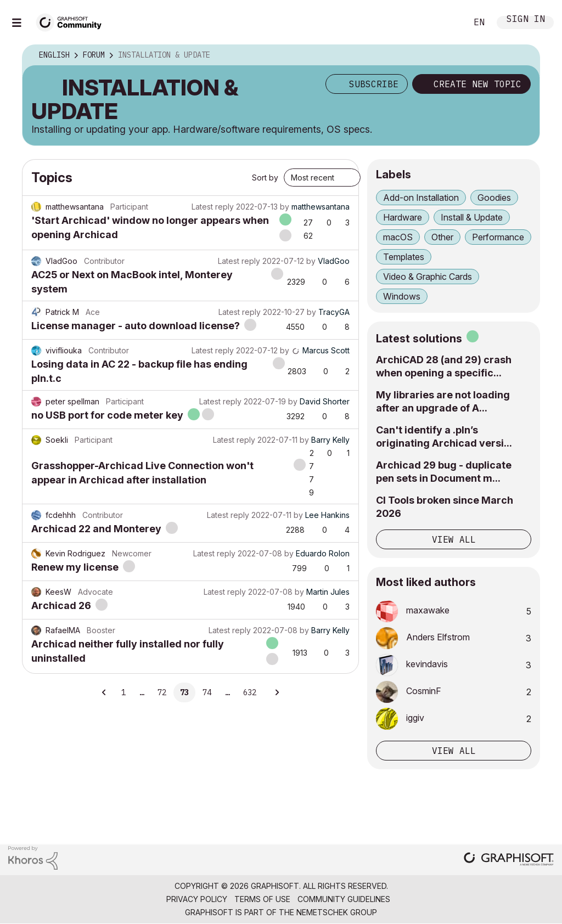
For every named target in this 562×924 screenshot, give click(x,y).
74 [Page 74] (207, 692)
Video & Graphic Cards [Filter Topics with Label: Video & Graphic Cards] (428, 277)
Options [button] (524, 55)
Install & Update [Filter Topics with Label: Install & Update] (472, 217)
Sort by (265, 178)
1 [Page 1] (123, 692)
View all (454, 539)
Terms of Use (262, 899)
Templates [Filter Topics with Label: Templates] (404, 257)
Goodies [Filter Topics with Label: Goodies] (494, 198)
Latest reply (213, 207)
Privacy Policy (197, 899)
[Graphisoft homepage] (509, 860)
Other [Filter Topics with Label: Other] (442, 237)
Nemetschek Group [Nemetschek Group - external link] (337, 912)
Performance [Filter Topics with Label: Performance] (498, 237)
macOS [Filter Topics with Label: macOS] (398, 237)
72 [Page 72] (162, 692)
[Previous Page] (104, 692)
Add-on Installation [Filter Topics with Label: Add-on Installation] (421, 198)
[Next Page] (277, 692)
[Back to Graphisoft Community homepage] (72, 21)
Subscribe (374, 84)
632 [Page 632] (250, 692)
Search (446, 22)
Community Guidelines (344, 899)
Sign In (526, 20)
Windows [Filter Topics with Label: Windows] (402, 296)
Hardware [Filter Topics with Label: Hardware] (403, 217)
